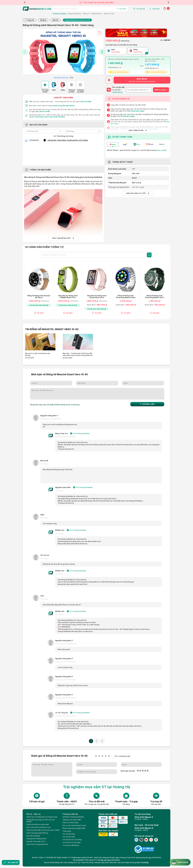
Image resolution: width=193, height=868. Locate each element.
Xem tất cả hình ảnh (61, 78)
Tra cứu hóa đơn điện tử (71, 845)
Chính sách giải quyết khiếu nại (37, 833)
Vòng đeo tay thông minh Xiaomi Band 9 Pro (97, 297)
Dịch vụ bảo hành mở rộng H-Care (39, 827)
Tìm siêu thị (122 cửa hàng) (72, 840)
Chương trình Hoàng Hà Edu (36, 839)
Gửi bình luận (147, 404)
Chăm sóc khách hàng (70, 823)
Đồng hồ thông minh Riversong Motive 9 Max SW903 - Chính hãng (126, 297)
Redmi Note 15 (97, 14)
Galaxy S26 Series (74, 14)
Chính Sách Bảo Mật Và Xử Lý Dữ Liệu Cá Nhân (43, 830)
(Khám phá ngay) (137, 111)
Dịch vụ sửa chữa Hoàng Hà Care (74, 825)
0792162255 (34, 140)
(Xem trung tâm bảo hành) (64, 106)
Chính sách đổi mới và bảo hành (38, 824)
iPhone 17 (86, 14)
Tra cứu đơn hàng (69, 834)
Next (168, 2)
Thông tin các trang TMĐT (72, 820)
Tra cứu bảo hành (69, 837)
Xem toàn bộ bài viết (61, 238)
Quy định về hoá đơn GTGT (36, 841)
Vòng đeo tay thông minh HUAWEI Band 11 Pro (68, 297)
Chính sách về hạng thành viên (37, 844)
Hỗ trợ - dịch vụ (33, 814)
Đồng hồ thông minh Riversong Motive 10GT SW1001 (155, 297)
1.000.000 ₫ (117, 92)
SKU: (162, 40)
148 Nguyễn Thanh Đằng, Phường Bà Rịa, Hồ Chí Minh (68, 140)
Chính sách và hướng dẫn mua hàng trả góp (42, 817)
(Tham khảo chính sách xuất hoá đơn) (49, 117)
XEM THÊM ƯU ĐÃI (136, 130)
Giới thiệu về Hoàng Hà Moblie (73, 817)
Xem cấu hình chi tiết (136, 193)
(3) (17, 862)
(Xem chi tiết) (86, 101)
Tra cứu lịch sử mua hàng (71, 842)
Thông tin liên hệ (70, 814)
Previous (25, 2)
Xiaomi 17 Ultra (109, 14)
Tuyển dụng (67, 831)
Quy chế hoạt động (33, 836)
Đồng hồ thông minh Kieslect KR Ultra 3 (39, 297)
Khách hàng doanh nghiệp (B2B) (74, 828)
